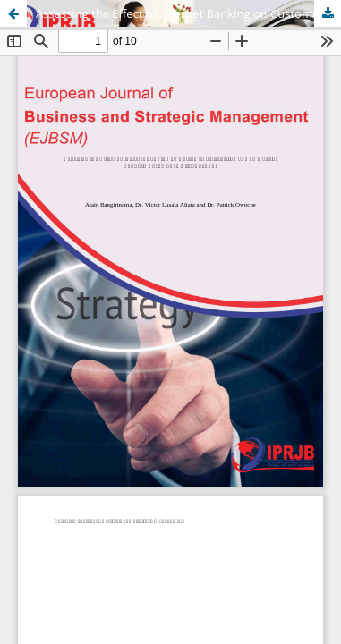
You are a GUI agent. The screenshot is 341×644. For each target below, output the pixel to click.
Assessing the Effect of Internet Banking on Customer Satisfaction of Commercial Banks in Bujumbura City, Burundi (188, 13)
